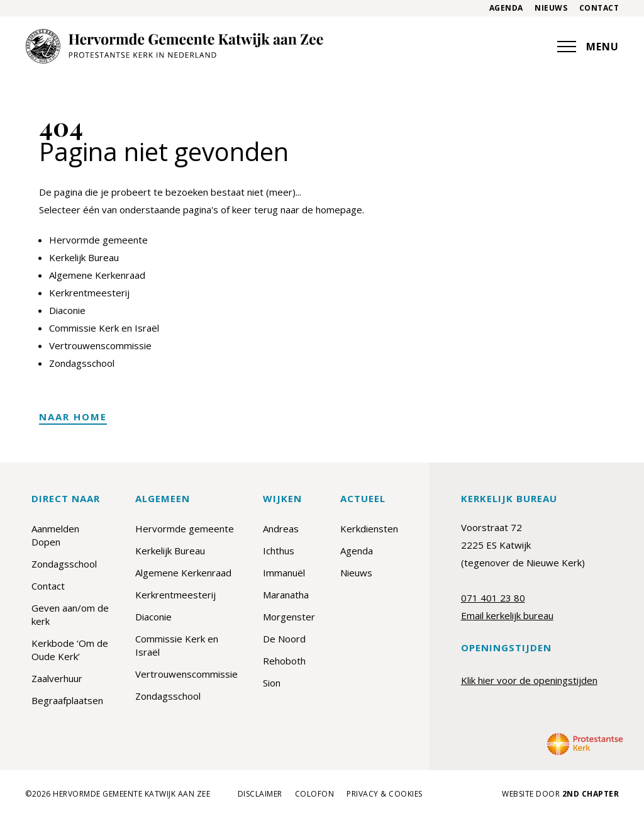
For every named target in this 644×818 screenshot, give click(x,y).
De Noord (284, 639)
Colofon (315, 794)
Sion (272, 683)
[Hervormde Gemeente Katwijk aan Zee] (174, 46)
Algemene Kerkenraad (97, 275)
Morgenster (289, 617)
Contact (599, 8)
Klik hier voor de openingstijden (529, 680)
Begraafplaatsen (67, 700)
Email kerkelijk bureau (507, 615)
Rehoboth (284, 661)
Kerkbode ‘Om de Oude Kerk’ (70, 650)
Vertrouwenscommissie (100, 345)
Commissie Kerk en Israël (104, 328)
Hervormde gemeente (98, 240)
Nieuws (551, 8)
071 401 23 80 (493, 598)
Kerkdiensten (369, 529)
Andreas (281, 529)
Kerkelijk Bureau (84, 257)
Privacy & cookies (385, 794)
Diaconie (67, 310)
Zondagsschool (82, 363)
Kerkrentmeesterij (89, 293)
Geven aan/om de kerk (70, 614)
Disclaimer (260, 794)
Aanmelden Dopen (55, 535)
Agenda (506, 8)
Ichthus (279, 551)
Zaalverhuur (57, 678)
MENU (588, 47)
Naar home (73, 417)
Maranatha (286, 595)
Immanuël (284, 573)
